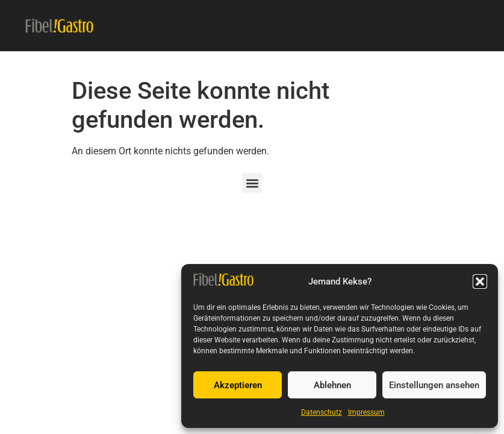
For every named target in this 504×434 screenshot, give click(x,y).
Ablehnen (332, 385)
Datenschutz (322, 412)
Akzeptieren (238, 385)
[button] (480, 281)
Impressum (366, 412)
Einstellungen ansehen (434, 385)
